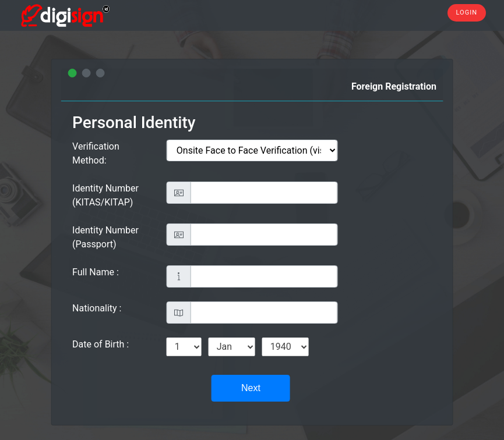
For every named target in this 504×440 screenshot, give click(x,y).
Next (251, 388)
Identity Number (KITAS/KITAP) (105, 195)
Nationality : (97, 308)
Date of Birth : (101, 344)
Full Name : (96, 272)
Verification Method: (96, 153)
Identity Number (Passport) (105, 237)
